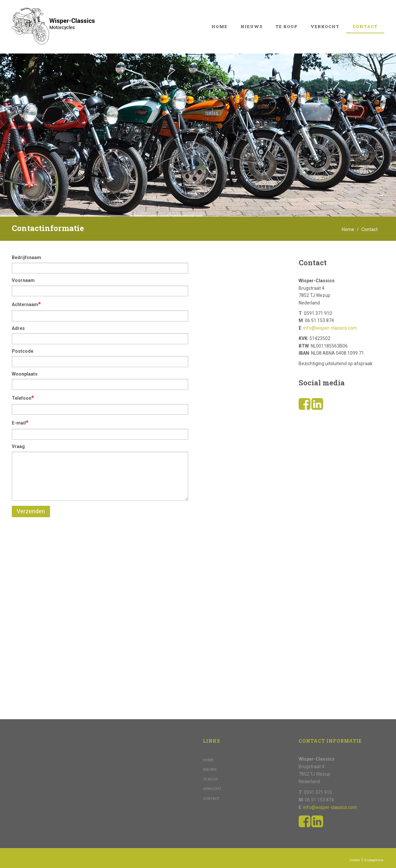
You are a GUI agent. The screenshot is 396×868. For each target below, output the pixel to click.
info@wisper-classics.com (330, 328)
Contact (365, 26)
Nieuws (251, 26)
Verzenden (31, 511)
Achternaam (26, 304)
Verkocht (325, 26)
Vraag (18, 446)
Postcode (23, 351)
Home (219, 26)
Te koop (286, 26)
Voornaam (23, 280)
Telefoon (23, 398)
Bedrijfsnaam (26, 257)
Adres (18, 328)
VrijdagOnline (374, 860)
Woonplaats (25, 374)
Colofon (355, 860)
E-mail (20, 422)
